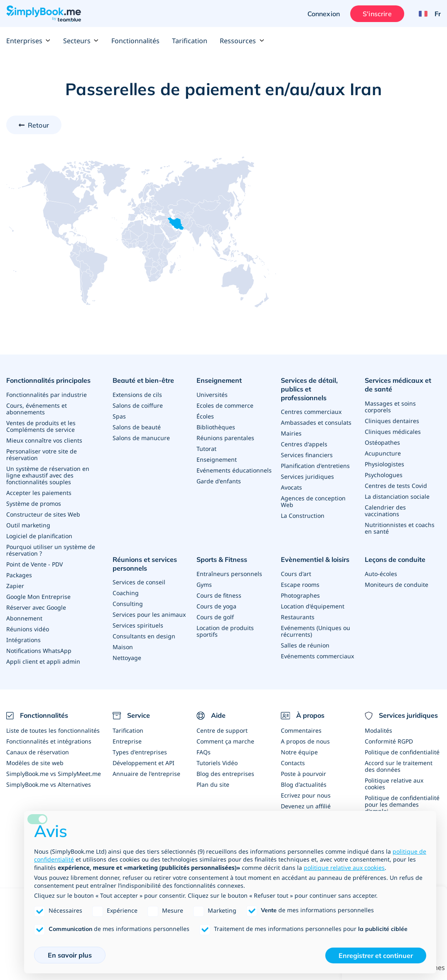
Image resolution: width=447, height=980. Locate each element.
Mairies (291, 433)
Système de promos (34, 504)
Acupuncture (383, 453)
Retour (38, 125)
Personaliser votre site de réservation (42, 454)
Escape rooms (300, 585)
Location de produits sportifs (225, 631)
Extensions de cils (137, 395)
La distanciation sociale (397, 496)
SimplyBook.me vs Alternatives (49, 784)
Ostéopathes (382, 442)
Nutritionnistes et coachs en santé (400, 528)
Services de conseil (139, 582)
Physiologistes (384, 464)
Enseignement (219, 380)
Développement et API (144, 763)
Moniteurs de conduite (397, 585)
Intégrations (23, 640)
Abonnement (24, 618)
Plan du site (213, 784)
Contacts (293, 763)
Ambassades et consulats (316, 422)
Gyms (204, 585)
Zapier (15, 586)
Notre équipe (299, 752)
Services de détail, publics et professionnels (309, 389)
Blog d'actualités (304, 784)
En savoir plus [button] (70, 955)
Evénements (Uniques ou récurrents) (316, 631)
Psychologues (384, 475)
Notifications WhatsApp (39, 651)
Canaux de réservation (38, 752)
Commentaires (301, 730)
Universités (212, 395)
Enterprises (28, 41)
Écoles (205, 416)
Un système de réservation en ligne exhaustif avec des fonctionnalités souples (48, 475)
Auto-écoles (381, 574)
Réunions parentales (225, 438)
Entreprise (127, 741)
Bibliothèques (216, 427)
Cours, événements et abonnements (37, 409)
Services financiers (307, 455)
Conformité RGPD (389, 741)
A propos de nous (305, 741)
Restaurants (298, 617)
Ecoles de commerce (225, 405)
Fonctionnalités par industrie (47, 395)
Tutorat (206, 449)
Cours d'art (296, 574)
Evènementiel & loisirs (315, 559)
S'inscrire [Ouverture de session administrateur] (377, 14)
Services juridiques (307, 476)
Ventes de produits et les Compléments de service (41, 426)
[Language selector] (427, 14)
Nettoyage (127, 658)
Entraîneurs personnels (229, 574)
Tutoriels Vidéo (217, 763)
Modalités (378, 730)
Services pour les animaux (149, 614)
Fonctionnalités (135, 41)
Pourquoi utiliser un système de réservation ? (51, 550)
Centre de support (222, 730)
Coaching (126, 593)
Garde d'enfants (219, 481)
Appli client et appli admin (43, 661)
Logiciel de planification (39, 536)
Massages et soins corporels (390, 407)
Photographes (300, 595)
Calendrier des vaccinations (385, 511)
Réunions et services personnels (145, 564)
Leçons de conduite (395, 559)
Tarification (190, 41)
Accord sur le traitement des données (399, 766)
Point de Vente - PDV (34, 564)
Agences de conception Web (313, 501)
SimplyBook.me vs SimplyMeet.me (54, 774)
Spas (119, 416)
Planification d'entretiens (315, 466)
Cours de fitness (219, 595)
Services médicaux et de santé (398, 385)
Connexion (324, 14)
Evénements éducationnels (234, 470)
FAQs (204, 752)
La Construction (303, 516)
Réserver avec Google (36, 607)
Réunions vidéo (28, 629)
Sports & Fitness (222, 559)
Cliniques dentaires (392, 421)
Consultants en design (144, 636)
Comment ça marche (225, 741)
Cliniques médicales (393, 432)
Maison (123, 647)
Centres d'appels (304, 444)
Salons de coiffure (138, 405)
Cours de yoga (216, 606)
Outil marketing (28, 525)
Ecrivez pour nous (306, 795)
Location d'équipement (313, 606)
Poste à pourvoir (303, 774)
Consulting (128, 604)
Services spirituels (138, 625)
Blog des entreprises (225, 774)
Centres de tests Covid (396, 486)
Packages (19, 575)
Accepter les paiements (39, 493)
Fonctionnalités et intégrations (49, 741)
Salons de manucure (141, 438)
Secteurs (81, 41)
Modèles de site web (35, 763)
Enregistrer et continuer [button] (376, 955)
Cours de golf (215, 617)
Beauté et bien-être (143, 380)
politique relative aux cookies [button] (344, 868)
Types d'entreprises (140, 752)
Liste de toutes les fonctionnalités (53, 730)
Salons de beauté (137, 427)
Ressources (242, 41)
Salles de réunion (305, 645)
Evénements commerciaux (317, 656)
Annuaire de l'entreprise (146, 774)
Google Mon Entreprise (38, 597)
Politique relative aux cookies (394, 784)
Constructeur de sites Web (43, 514)
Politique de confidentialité (402, 752)
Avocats (291, 487)
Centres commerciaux (311, 412)
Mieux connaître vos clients (44, 440)
